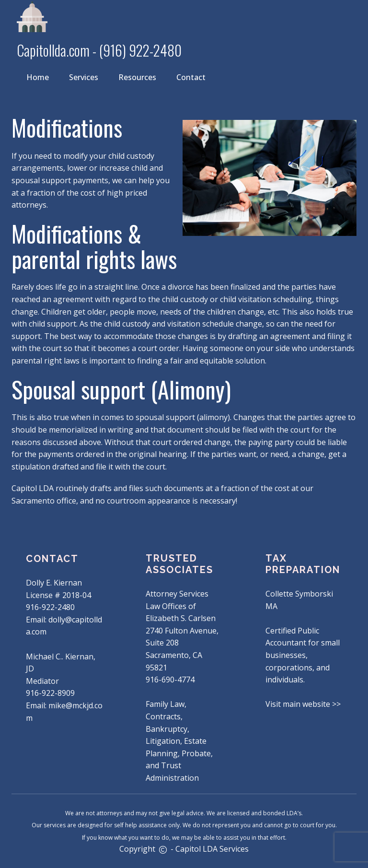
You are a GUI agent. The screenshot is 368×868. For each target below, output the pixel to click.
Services (84, 77)
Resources (137, 77)
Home (38, 77)
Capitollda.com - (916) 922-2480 (99, 50)
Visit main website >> (303, 704)
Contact (191, 77)
